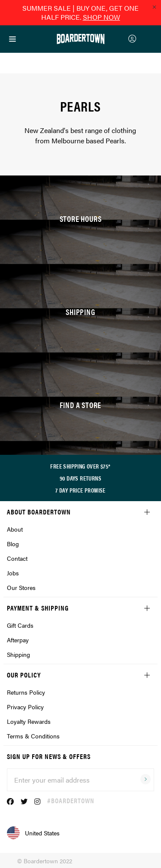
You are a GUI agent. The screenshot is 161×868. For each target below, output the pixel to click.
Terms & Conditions (33, 736)
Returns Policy (26, 692)
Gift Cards (20, 625)
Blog (13, 544)
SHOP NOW (102, 17)
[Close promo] (154, 7)
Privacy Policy (25, 707)
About (15, 529)
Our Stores (21, 587)
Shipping (18, 654)
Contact (17, 558)
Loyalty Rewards (29, 721)
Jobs (13, 573)
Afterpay (18, 640)
